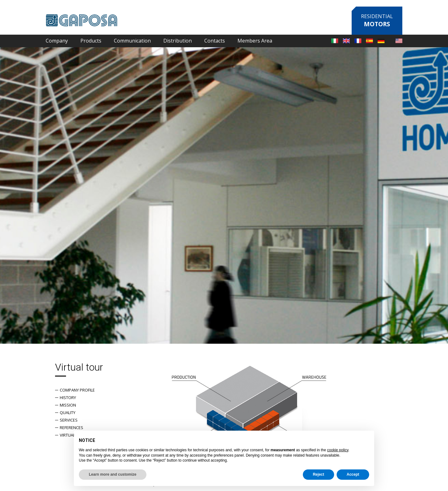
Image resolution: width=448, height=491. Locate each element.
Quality (68, 413)
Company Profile (77, 390)
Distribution (178, 41)
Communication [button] (132, 41)
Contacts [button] (215, 41)
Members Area (255, 41)
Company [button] (57, 41)
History (68, 397)
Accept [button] (353, 474)
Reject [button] (318, 474)
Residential (377, 20)
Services (69, 420)
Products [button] (91, 41)
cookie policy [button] (338, 450)
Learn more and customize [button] (113, 474)
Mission (68, 405)
